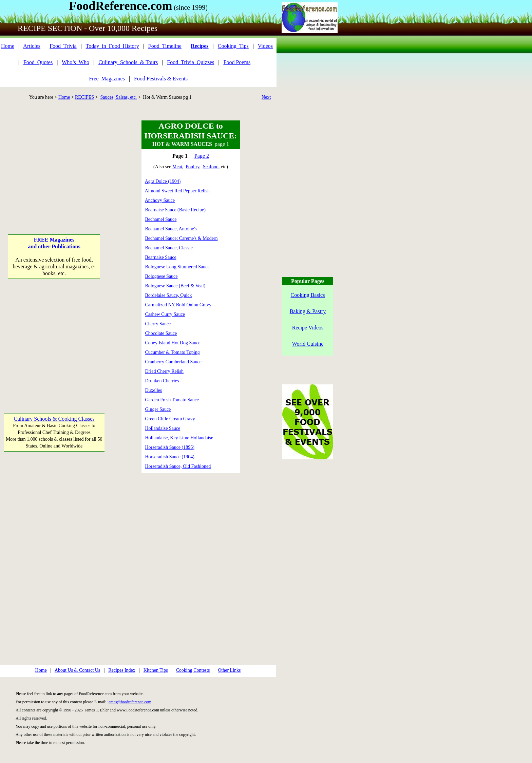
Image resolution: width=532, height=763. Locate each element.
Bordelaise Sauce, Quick (169, 295)
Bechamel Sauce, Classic (169, 248)
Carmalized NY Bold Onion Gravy (178, 305)
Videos (265, 46)
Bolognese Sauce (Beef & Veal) (175, 286)
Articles (32, 46)
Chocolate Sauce (161, 333)
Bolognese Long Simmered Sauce (177, 267)
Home (8, 46)
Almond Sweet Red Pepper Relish (177, 191)
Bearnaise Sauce (161, 257)
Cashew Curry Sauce (165, 314)
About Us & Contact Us (78, 670)
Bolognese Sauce (161, 276)
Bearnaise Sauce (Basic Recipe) (175, 210)
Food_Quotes (38, 62)
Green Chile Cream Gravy (170, 419)
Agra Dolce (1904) (163, 181)
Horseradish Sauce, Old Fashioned (178, 466)
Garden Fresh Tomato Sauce (172, 400)
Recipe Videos (308, 328)
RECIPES (84, 97)
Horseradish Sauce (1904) (170, 457)
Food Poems (237, 62)
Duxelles (154, 390)
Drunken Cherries (162, 381)
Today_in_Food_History (112, 46)
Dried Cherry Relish (165, 371)
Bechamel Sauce (161, 219)
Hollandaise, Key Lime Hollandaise (179, 438)
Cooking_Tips (233, 46)
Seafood (211, 167)
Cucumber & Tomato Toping (173, 352)
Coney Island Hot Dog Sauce (173, 343)
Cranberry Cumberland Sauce (173, 362)
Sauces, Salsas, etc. (118, 97)
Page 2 (202, 156)
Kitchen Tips (156, 670)
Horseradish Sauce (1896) (170, 447)
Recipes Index (122, 670)
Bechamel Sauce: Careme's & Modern (182, 238)
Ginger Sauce (158, 409)
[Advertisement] (54, 163)
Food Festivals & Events (161, 79)
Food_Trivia (63, 46)
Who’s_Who (75, 62)
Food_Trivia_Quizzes (191, 62)
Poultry (192, 167)
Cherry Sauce (158, 324)
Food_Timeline (165, 46)
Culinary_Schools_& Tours (128, 62)
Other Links (229, 670)
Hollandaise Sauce (163, 428)
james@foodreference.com (129, 702)
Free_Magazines (107, 79)
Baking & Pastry (308, 311)
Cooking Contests (193, 670)
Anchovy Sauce (160, 200)
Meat (177, 167)
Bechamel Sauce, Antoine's (171, 229)
